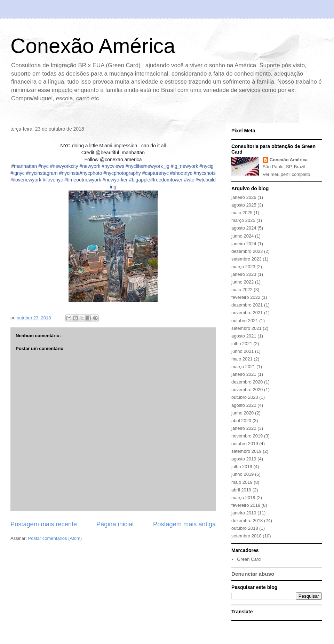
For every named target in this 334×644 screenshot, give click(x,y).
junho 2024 (242, 236)
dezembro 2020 (247, 382)
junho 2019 (242, 474)
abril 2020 (241, 421)
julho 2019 (242, 467)
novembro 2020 (247, 390)
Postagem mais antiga (184, 524)
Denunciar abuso (253, 574)
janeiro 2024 (244, 244)
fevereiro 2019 (246, 505)
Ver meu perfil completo (287, 174)
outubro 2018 (245, 528)
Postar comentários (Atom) (55, 538)
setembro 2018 (246, 536)
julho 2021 (242, 344)
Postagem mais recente (44, 524)
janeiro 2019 (244, 513)
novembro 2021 (247, 313)
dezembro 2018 (247, 521)
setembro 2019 (246, 451)
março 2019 (243, 498)
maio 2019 (242, 482)
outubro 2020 (245, 397)
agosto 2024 (244, 228)
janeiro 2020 (244, 428)
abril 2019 (241, 490)
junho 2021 (242, 351)
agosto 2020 (244, 405)
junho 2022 (242, 282)
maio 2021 (242, 359)
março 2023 (243, 267)
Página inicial (115, 524)
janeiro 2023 (244, 274)
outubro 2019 (245, 444)
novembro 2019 (247, 436)
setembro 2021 (246, 328)
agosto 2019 (244, 459)
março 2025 (243, 220)
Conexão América (93, 46)
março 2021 (243, 367)
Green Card (249, 559)
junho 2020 (242, 413)
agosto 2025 (244, 205)
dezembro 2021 (247, 305)
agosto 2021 (244, 336)
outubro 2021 (245, 321)
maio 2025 (242, 213)
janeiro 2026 (244, 197)
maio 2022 (242, 290)
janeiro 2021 (244, 374)
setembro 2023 (246, 259)
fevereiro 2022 (246, 297)
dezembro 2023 (247, 251)
